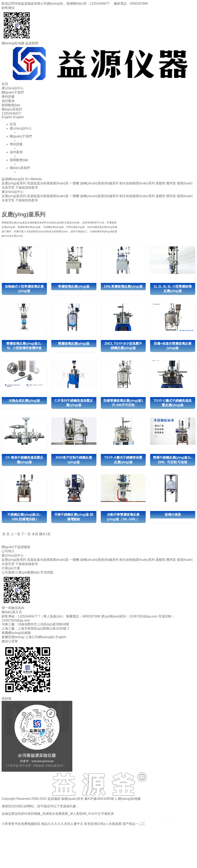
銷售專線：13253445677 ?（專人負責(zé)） (33, 616)
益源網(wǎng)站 (13, 179)
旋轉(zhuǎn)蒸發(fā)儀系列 (99, 560)
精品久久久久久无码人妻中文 (62, 824)
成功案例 (8, 101)
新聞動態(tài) (11, 105)
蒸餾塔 (160, 560)
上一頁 (15, 534)
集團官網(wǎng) (13, 637)
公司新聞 (8, 572)
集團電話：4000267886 (84, 616)
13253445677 (100, 4)
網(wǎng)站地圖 (129, 799)
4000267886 (139, 4)
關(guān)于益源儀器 (16, 547)
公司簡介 (8, 551)
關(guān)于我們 (13, 92)
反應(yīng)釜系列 (14, 560)
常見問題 (47, 572)
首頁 (5, 84)
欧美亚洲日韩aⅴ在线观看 (103, 824)
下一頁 (26, 534)
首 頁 (6, 534)
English (7, 117)
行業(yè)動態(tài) (27, 572)
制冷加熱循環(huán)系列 (137, 560)
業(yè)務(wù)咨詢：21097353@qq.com (129, 616)
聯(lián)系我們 (12, 109)
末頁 (35, 534)
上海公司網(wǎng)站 (40, 637)
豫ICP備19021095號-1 (101, 799)
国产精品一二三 (134, 824)
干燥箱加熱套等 (27, 564)
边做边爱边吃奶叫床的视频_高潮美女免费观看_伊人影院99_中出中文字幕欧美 (58, 814)
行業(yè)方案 (11, 568)
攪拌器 (171, 560)
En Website (34, 179)
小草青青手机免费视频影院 (21, 824)
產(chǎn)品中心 (13, 88)
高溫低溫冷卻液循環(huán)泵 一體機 (53, 560)
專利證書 (8, 97)
